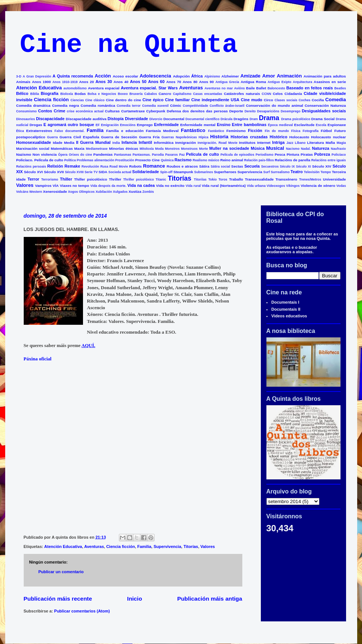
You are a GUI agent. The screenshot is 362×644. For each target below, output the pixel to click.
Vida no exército (170, 186)
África (197, 76)
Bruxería (136, 94)
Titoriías (200, 179)
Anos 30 (104, 82)
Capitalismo (182, 94)
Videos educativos (289, 316)
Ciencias (77, 100)
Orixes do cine (81, 155)
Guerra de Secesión (119, 137)
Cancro (165, 94)
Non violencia (45, 154)
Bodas (80, 94)
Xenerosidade (55, 191)
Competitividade (195, 106)
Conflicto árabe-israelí (227, 106)
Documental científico (203, 119)
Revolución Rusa (95, 166)
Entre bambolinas (249, 125)
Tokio (212, 179)
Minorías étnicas (124, 148)
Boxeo (123, 94)
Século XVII (54, 172)
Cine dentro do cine (124, 100)
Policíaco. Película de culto (40, 160)
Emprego (145, 125)
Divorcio (156, 119)
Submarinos (204, 172)
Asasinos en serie (330, 82)
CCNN (266, 94)
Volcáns (22, 192)
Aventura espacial (104, 88)
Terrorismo (50, 179)
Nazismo (24, 154)
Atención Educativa (39, 88)
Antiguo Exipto (279, 82)
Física (296, 131)
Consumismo (27, 111)
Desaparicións (268, 111)
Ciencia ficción (52, 100)
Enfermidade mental (198, 125)
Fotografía (311, 131)
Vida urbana (256, 186)
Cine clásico (95, 100)
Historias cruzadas (249, 137)
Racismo (183, 160)
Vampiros (43, 186)
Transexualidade (259, 179)
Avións (240, 88)
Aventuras (191, 88)
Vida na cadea (141, 185)
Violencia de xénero (318, 186)
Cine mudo (252, 100)
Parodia (158, 155)
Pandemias (103, 154)
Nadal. (306, 149)
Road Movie (119, 166)
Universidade (335, 179)
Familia (95, 130)
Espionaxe (337, 125)
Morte (203, 149)
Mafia (330, 143)
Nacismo (293, 149)
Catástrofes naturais (242, 94)
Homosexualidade (34, 142)
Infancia (129, 142)
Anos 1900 (41, 82)
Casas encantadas (208, 94)
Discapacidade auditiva (86, 119)
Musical (275, 148)
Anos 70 (174, 82)
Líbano (300, 143)
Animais (23, 82)
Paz (182, 155)
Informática (164, 143)
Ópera (63, 155)
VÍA (56, 186)
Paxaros (172, 155)
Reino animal (232, 160)
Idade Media (63, 143)
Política (70, 160)
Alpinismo (212, 76)
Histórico (279, 137)
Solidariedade (146, 172)
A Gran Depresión (37, 76)
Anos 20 (86, 82)
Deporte (236, 111)
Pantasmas (123, 155)
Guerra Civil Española (79, 137)
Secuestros (270, 166)
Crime (59, 111)
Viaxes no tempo (75, 186)
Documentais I (285, 302)
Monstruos (190, 149)
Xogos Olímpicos (82, 192)
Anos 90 (206, 82)
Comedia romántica (98, 105)
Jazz (290, 143)
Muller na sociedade (229, 148)
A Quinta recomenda (73, 76)
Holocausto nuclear (329, 137)
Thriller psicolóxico (138, 179)
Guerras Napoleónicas (179, 137)
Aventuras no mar (219, 88)
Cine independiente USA (215, 100)
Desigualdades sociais (324, 111)
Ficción (255, 131)
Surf (267, 172)
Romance (154, 166)
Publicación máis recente (58, 599)
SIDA (103, 172)
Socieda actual (120, 172)
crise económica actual (85, 111)
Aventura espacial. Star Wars (149, 88)
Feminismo (236, 131)
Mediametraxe (97, 149)
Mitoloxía (147, 149)
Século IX (287, 166)
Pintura (293, 154)
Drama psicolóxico (296, 119)
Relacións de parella (293, 160)
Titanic (161, 179)
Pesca (280, 154)
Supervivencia (250, 172)
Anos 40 (121, 82)
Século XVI (33, 172)
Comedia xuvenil (155, 106)
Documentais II (286, 309)
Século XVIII (74, 172)
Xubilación (104, 192)
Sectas (237, 166)
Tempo (326, 172)
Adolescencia (155, 76)
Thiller (66, 179)
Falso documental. (69, 131)
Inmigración (186, 143)
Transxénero (286, 179)
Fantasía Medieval (162, 131)
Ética (20, 131)
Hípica (203, 137)
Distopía (115, 119)
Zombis (148, 192)
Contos (45, 111)
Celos (278, 94)
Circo (268, 100)
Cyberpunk (156, 111)
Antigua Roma (253, 82)
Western (36, 192)
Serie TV (91, 172)
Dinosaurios (26, 119)
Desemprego (291, 111)
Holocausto (299, 137)
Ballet (261, 88)
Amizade (250, 76)
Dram (254, 119)
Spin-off (166, 172)
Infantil (145, 142)
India (116, 143)
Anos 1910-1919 (65, 82)
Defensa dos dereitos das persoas (197, 111)
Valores (25, 185)
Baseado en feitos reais (310, 88)
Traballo (236, 179)
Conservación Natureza (325, 105)
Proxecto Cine (147, 160)
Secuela (252, 166)
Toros (223, 179)
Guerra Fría (149, 137)
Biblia (35, 94)
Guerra (52, 137)
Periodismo (265, 155)
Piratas (307, 154)
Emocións (128, 125)
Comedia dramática (34, 105)
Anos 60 (156, 82)
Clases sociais (286, 100)
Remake (72, 166)
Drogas (36, 125)
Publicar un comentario (61, 572)
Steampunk (183, 172)
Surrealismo (280, 172)
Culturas (112, 111)
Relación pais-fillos (259, 160)
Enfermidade (167, 125)
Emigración (110, 125)
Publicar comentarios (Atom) (82, 611)
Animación (289, 76)
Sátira (204, 166)
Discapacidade (50, 119)
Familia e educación (125, 131)
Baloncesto (276, 88)
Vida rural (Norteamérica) (224, 186)
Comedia (336, 100)
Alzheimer (230, 76)
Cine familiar (177, 100)
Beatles (340, 88)
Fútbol (326, 131)
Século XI (303, 166)
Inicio (134, 599)
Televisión (312, 172)
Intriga (279, 142)
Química (167, 160)
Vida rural (193, 186)
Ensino (224, 125)
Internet (264, 143)
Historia (219, 137)
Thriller (115, 179)
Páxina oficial (38, 359)
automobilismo (75, 88)
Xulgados (120, 192)
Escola (321, 125)
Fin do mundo (277, 131)
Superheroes (225, 172)
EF (98, 125)
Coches (305, 100)
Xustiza (135, 191)
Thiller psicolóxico (91, 179)
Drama (269, 118)
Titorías (180, 178)
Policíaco (339, 155)
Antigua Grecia (227, 82)
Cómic (176, 105)
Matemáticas (62, 148)
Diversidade (136, 119)
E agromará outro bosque (69, 125)
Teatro (297, 172)
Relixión (55, 166)
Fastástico (216, 131)
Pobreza (322, 154)
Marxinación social (33, 148)
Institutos (247, 143)
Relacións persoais (31, 166)
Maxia (79, 148)
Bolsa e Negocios (102, 94)
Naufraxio (338, 149)
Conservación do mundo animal (275, 105)
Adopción (182, 76)
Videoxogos (276, 186)
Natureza (321, 148)
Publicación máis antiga (210, 599)
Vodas (341, 186)
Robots (136, 166)
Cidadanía (293, 94)
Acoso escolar (125, 76)
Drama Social (323, 119)
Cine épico (153, 100)
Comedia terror (129, 106)
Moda (160, 149)
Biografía (50, 93)
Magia (341, 143)
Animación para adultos (325, 76)
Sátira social (220, 166)
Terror (33, 179)
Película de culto (202, 154)
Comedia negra (65, 105)
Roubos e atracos (182, 166)
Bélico (22, 93)
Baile (250, 88)
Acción (103, 76)
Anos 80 (190, 82)
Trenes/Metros (310, 179)
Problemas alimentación (95, 160)
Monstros (172, 149)
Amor (269, 76)
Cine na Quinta (129, 45)
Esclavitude (304, 125)
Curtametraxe (133, 111)
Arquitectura (302, 82)
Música (258, 148)
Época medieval (280, 125)
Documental (174, 119)
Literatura (316, 143)
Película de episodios (237, 155)
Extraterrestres (39, 131)
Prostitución (125, 160)
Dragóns (241, 119)
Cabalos (150, 94)
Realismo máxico (206, 160)
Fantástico (193, 130)
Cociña (318, 100)
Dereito (250, 111)
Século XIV (322, 166)
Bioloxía (67, 94)
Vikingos (293, 186)
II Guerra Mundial (93, 142)
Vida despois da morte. (108, 186)
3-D (19, 76)
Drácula (226, 119)
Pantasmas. (142, 155)
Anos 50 (138, 82)
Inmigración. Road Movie (217, 143)
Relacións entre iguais (328, 160)
